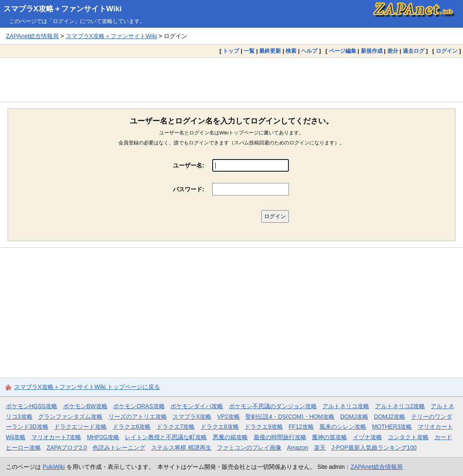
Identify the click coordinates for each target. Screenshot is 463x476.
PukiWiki (54, 467)
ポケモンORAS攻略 (139, 406)
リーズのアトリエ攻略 (138, 417)
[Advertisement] (232, 80)
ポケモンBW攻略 (85, 406)
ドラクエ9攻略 (264, 427)
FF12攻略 (301, 427)
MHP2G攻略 (103, 437)
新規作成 (372, 51)
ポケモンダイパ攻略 (197, 406)
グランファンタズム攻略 (70, 417)
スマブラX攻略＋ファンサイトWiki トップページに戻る (87, 387)
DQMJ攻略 (354, 417)
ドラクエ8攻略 (220, 427)
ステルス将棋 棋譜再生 (181, 448)
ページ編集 (343, 51)
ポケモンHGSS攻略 (32, 406)
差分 (393, 51)
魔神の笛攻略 (329, 437)
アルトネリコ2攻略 (400, 406)
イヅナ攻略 (368, 437)
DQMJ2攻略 (390, 417)
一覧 (249, 51)
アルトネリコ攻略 (346, 406)
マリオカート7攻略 (57, 437)
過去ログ (414, 51)
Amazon (298, 448)
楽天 (320, 448)
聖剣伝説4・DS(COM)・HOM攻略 (290, 417)
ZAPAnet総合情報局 (32, 36)
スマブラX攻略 (192, 417)
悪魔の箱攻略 (230, 437)
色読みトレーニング (119, 448)
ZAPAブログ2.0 (67, 448)
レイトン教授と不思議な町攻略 (166, 437)
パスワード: (189, 189)
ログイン (447, 51)
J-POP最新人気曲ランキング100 (374, 448)
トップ (231, 51)
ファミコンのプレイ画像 (249, 448)
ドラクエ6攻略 (132, 427)
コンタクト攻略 (408, 437)
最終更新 (270, 51)
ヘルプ (309, 51)
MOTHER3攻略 (392, 427)
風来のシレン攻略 (343, 427)
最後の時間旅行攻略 (280, 437)
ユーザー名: (189, 165)
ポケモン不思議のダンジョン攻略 (273, 406)
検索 (291, 51)
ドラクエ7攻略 (176, 427)
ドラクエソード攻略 (80, 427)
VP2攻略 (229, 417)
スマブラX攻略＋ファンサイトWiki (63, 9)
